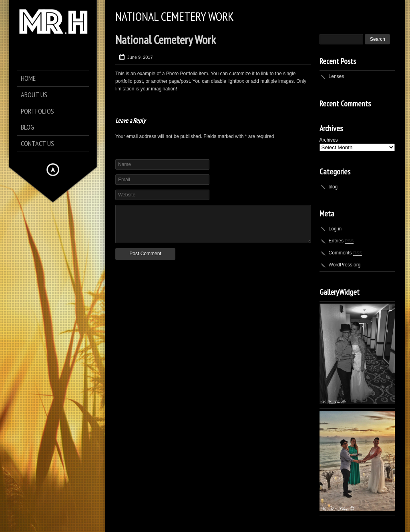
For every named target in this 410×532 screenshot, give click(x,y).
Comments (346, 253)
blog (333, 187)
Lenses (337, 76)
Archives (329, 140)
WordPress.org (345, 265)
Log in (335, 229)
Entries (341, 241)
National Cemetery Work (166, 39)
